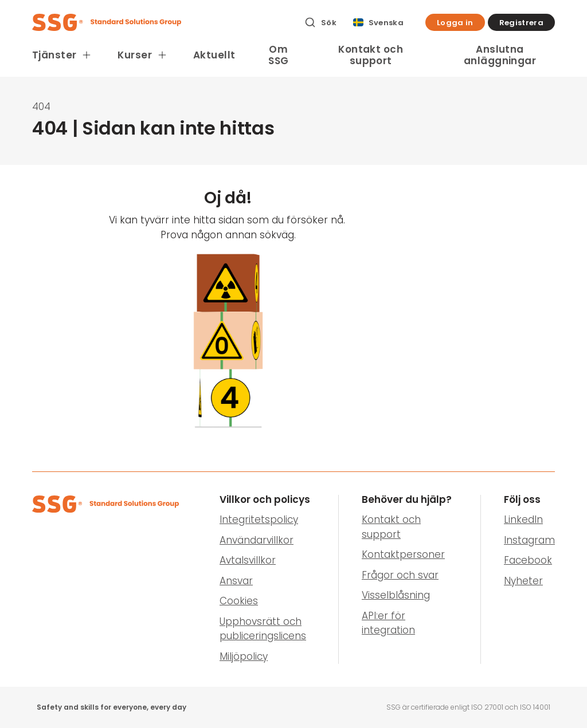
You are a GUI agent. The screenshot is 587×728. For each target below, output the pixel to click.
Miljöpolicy (244, 656)
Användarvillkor (257, 540)
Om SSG (278, 55)
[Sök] (320, 22)
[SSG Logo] (162, 22)
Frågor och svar (400, 575)
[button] (455, 22)
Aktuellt (214, 55)
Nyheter (523, 581)
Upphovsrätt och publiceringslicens (263, 629)
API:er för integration (388, 623)
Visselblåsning (396, 595)
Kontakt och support (371, 55)
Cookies (239, 601)
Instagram (529, 540)
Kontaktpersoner (403, 554)
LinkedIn (523, 520)
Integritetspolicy (259, 520)
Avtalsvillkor (248, 560)
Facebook (528, 560)
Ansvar (236, 581)
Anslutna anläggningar (500, 55)
